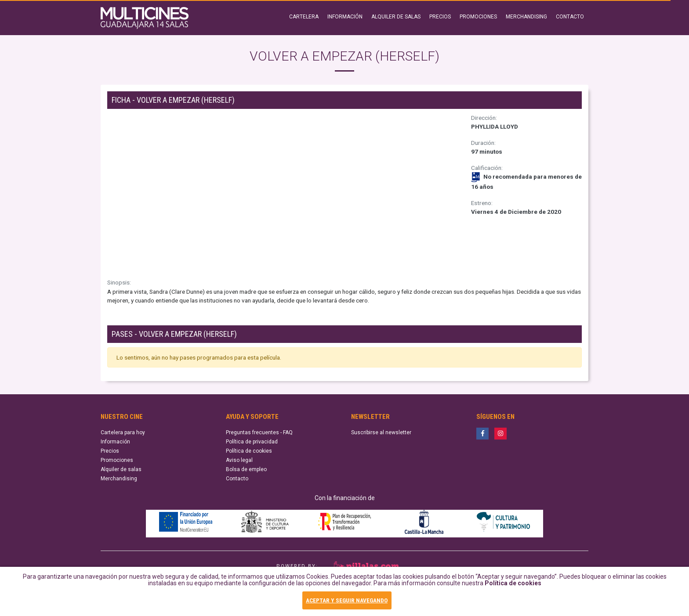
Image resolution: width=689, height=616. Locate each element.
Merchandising (119, 479)
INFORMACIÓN (345, 17)
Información (115, 442)
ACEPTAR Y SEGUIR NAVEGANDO (347, 601)
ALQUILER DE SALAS (396, 17)
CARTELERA (304, 17)
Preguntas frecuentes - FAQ (259, 432)
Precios (110, 451)
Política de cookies (513, 587)
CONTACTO (570, 17)
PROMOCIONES (478, 17)
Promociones (117, 460)
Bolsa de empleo (246, 469)
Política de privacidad (252, 442)
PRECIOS (440, 17)
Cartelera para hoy (123, 432)
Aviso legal (239, 460)
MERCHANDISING (526, 17)
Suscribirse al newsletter (381, 432)
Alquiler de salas (121, 469)
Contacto (237, 479)
